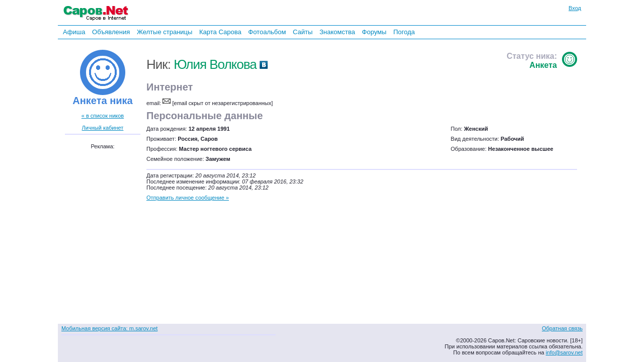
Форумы (374, 32)
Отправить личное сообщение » (188, 198)
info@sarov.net (564, 352)
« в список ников (103, 116)
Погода (404, 32)
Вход (575, 8)
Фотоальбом (267, 32)
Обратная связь (562, 328)
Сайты (303, 32)
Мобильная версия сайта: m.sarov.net (109, 328)
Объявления (111, 32)
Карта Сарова (220, 32)
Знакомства (337, 32)
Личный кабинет (103, 128)
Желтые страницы (165, 32)
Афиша (74, 32)
